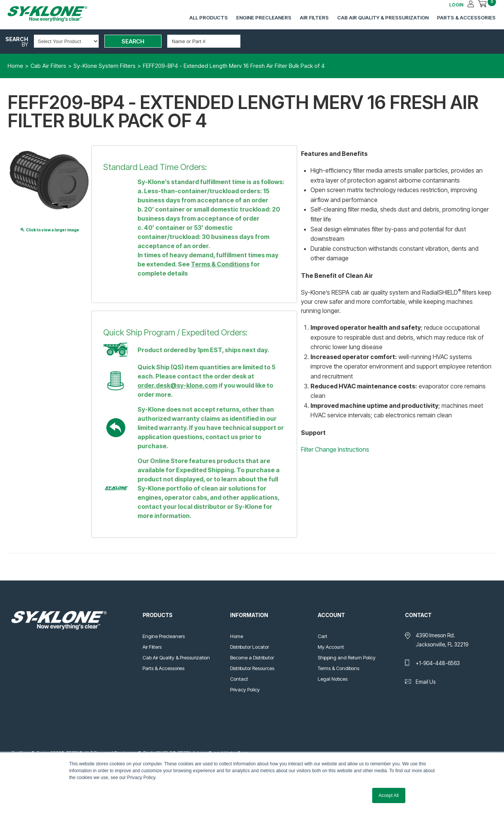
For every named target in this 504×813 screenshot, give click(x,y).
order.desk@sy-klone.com (178, 385)
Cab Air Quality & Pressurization (383, 18)
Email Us (426, 682)
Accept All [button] (389, 795)
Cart (322, 636)
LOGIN (456, 5)
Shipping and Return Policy (347, 657)
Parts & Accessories (466, 18)
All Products (209, 18)
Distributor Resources (252, 668)
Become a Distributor (252, 657)
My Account (331, 647)
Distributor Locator (250, 647)
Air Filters (314, 18)
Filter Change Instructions (335, 449)
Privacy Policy (245, 690)
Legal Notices (333, 679)
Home (237, 636)
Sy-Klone (55, 14)
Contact (239, 679)
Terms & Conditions (220, 264)
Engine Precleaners (264, 18)
